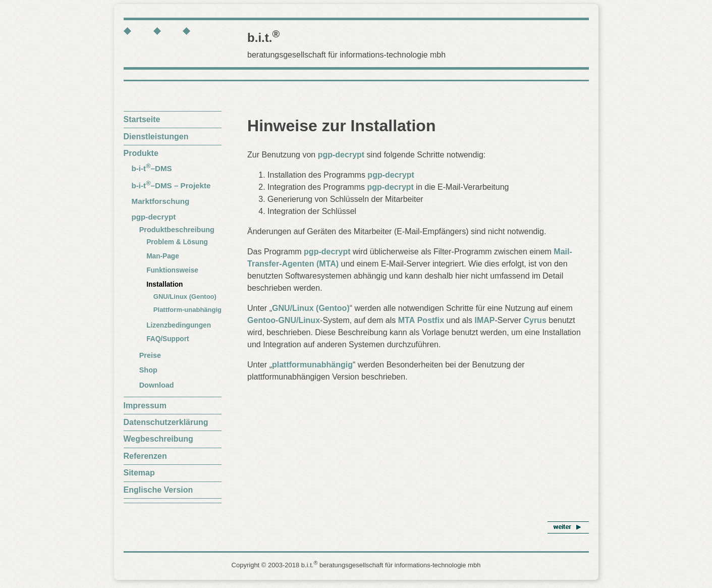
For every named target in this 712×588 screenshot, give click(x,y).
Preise (150, 355)
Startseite (142, 119)
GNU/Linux (299, 320)
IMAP (485, 320)
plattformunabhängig (312, 365)
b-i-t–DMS (152, 168)
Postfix (431, 320)
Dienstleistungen (156, 137)
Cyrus (535, 320)
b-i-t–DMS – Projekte (171, 185)
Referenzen (145, 456)
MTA (406, 320)
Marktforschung (161, 201)
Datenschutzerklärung (166, 422)
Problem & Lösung (177, 242)
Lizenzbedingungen (179, 325)
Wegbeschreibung (158, 439)
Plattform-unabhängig (187, 310)
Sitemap (139, 473)
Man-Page (163, 256)
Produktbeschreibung (177, 230)
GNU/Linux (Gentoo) (185, 297)
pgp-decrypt (154, 217)
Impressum (145, 406)
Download (157, 385)
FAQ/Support (168, 339)
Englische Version (158, 490)
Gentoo (261, 320)
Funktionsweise (172, 270)
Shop (148, 370)
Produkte (141, 153)
